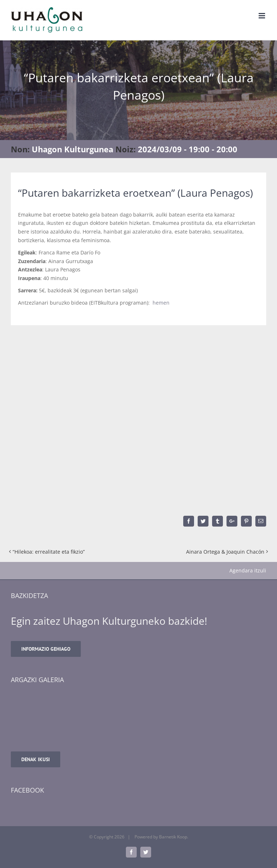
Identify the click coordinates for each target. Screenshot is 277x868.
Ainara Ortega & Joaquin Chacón (225, 552)
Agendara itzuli (248, 570)
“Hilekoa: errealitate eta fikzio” (49, 552)
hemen (161, 303)
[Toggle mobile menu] (262, 16)
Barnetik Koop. (174, 837)
